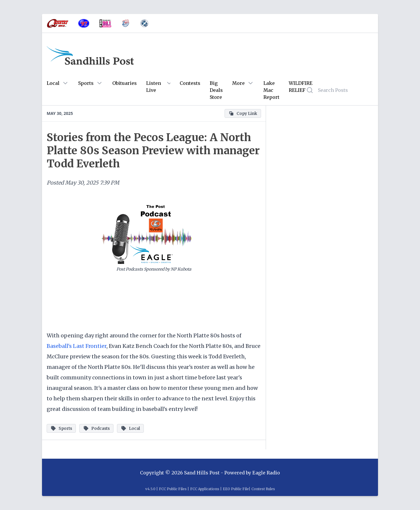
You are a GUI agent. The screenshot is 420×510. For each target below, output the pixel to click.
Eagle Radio (266, 473)
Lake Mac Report (271, 90)
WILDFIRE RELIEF (301, 87)
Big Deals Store (216, 90)
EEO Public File (236, 489)
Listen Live (154, 87)
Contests (190, 83)
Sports (86, 83)
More (238, 83)
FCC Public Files (173, 489)
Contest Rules (263, 489)
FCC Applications (205, 489)
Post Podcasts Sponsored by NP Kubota (154, 269)
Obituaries (125, 83)
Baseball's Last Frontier (77, 346)
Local (53, 83)
